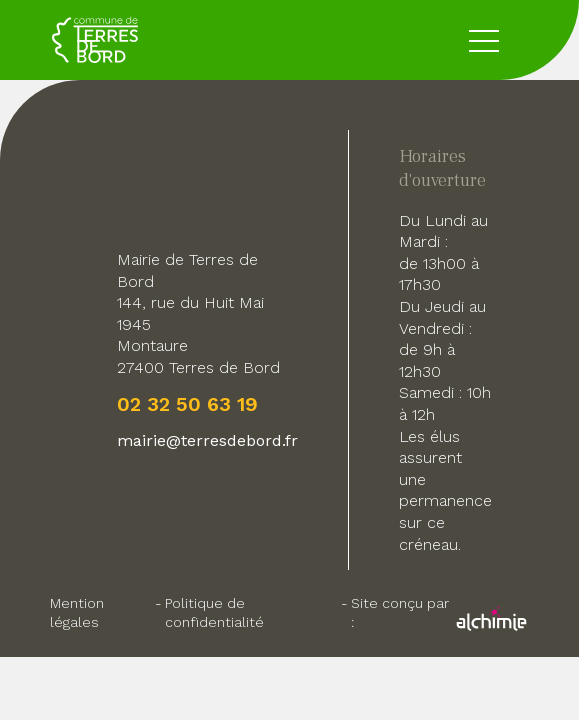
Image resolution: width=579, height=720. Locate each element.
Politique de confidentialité (214, 612)
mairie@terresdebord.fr (207, 440)
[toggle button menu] (484, 40)
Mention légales (77, 612)
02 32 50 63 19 (187, 404)
